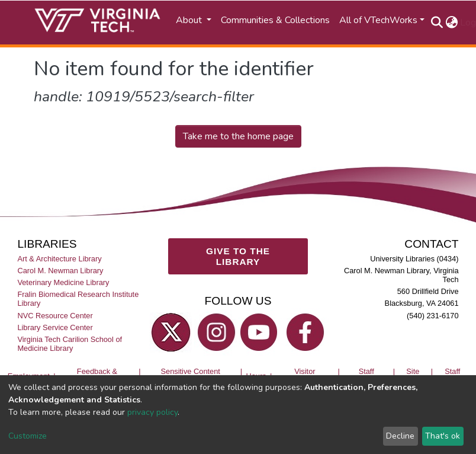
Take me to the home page (238, 136)
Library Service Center (55, 327)
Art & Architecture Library (59, 259)
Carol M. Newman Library (60, 271)
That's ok (443, 436)
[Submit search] (437, 23)
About (190, 20)
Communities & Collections (275, 20)
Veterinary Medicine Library (63, 282)
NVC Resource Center (55, 316)
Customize (28, 436)
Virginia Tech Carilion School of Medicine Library (70, 344)
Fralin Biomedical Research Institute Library (78, 299)
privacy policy (152, 412)
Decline (400, 436)
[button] (451, 23)
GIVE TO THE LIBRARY (238, 256)
